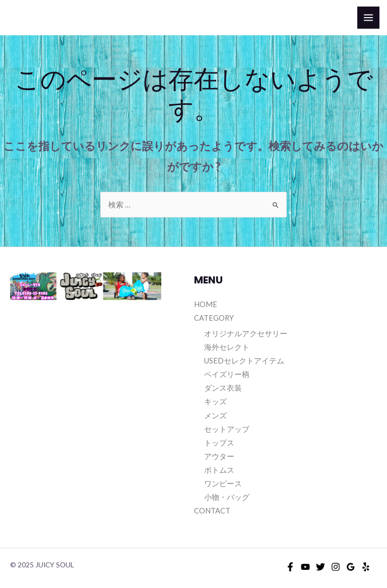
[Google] (351, 567)
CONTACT (212, 511)
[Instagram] (336, 567)
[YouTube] (305, 567)
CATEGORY (214, 318)
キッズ (215, 401)
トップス (219, 443)
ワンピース (223, 484)
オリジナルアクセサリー (246, 334)
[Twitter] (320, 567)
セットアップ (227, 429)
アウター (219, 456)
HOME (206, 304)
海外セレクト (227, 347)
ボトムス (219, 470)
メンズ (215, 416)
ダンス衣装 (223, 388)
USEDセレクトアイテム (244, 361)
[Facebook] (290, 567)
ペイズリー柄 (227, 374)
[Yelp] (366, 567)
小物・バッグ (227, 497)
